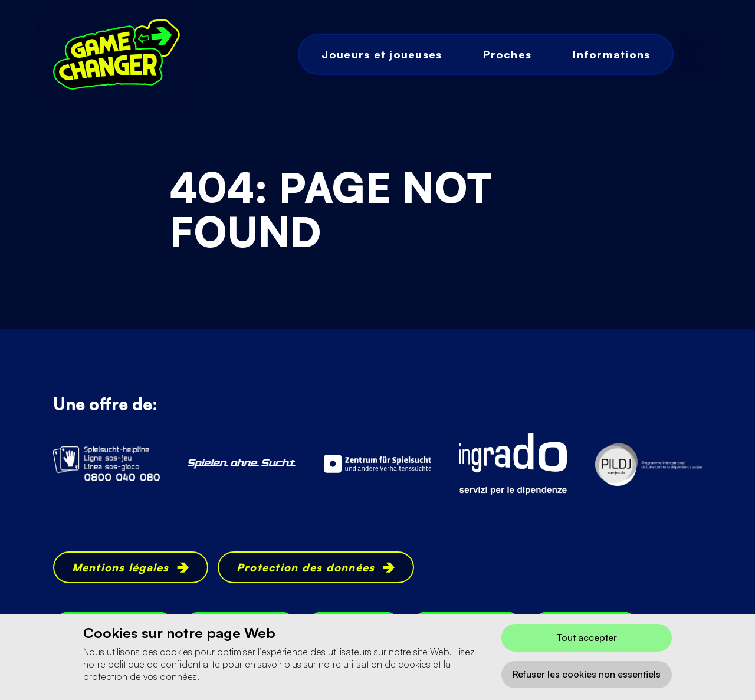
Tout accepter (587, 637)
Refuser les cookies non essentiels (587, 674)
